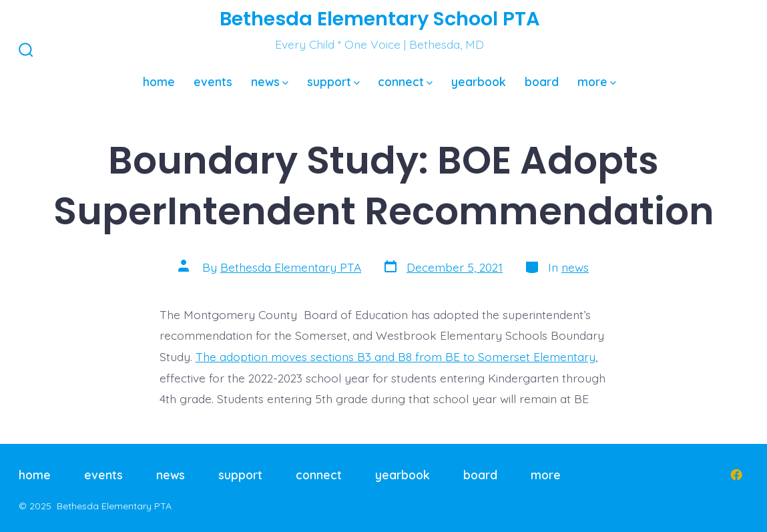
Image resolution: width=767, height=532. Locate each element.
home (159, 81)
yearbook (479, 81)
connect (405, 81)
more (597, 81)
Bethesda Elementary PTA (291, 267)
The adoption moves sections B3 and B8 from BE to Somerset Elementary (396, 356)
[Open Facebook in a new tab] (736, 475)
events (213, 81)
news (270, 81)
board (542, 81)
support (333, 81)
